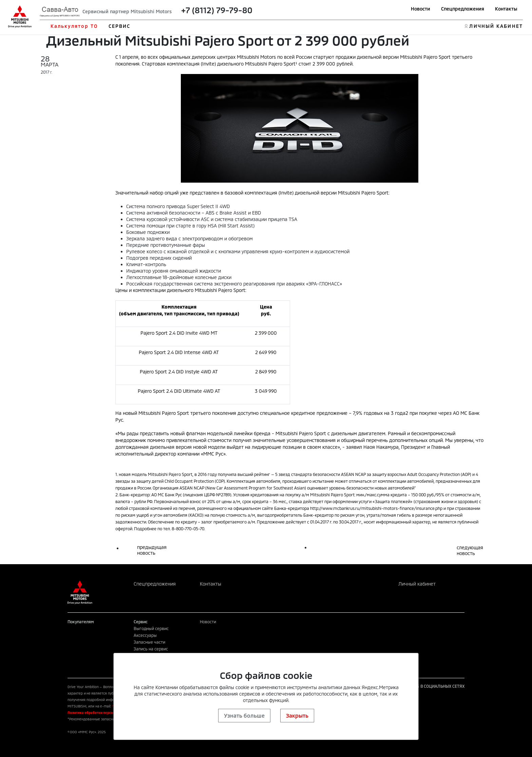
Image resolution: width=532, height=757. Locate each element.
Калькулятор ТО (74, 26)
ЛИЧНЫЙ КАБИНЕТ (496, 26)
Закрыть (297, 715)
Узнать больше (244, 715)
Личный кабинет (417, 584)
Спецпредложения (463, 9)
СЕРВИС (120, 26)
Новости (421, 9)
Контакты (506, 9)
